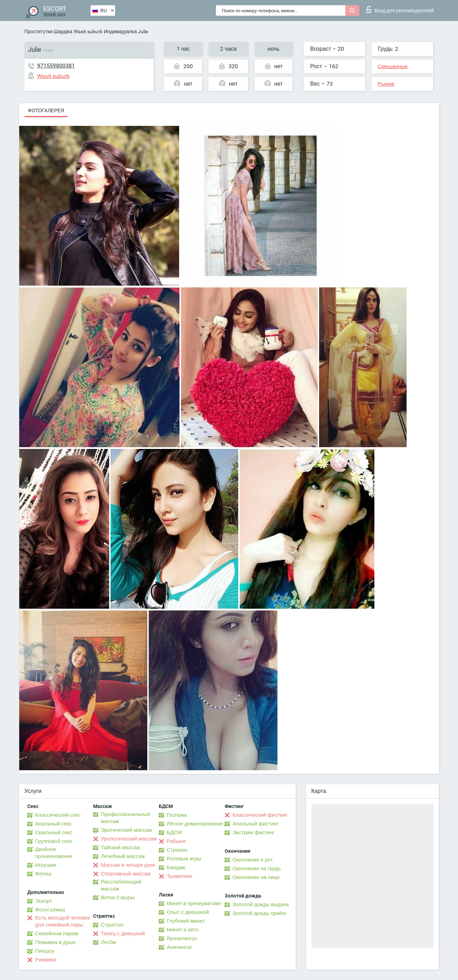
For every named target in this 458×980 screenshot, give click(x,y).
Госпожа (177, 815)
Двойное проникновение (54, 853)
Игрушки (46, 865)
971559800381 (56, 66)
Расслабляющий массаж (121, 885)
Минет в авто (183, 930)
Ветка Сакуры (118, 897)
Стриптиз (112, 925)
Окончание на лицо (256, 877)
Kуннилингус (182, 938)
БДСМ (174, 832)
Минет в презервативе (194, 903)
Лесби (109, 942)
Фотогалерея (46, 110)
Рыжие (386, 84)
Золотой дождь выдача (261, 904)
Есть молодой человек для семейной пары (63, 921)
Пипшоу (45, 951)
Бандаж (176, 867)
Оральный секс (54, 832)
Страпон (177, 850)
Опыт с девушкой (188, 912)
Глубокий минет (186, 921)
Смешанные (393, 66)
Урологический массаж (129, 839)
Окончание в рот (253, 860)
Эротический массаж (126, 830)
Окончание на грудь (257, 868)
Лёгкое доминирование (195, 824)
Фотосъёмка (50, 910)
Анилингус (179, 947)
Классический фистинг (260, 815)
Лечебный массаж (123, 856)
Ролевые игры (184, 859)
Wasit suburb (88, 31)
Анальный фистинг (256, 824)
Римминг (46, 960)
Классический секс (58, 815)
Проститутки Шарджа (48, 31)
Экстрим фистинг (254, 832)
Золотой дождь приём (259, 913)
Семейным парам (57, 933)
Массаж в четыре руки (128, 865)
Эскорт (44, 901)
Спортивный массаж (126, 874)
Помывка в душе (56, 942)
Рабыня (176, 841)
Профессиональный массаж (126, 818)
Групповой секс (54, 841)
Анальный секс (54, 824)
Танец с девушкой (123, 933)
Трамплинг (180, 876)
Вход (400, 9)
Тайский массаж (121, 847)
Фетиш (44, 874)
